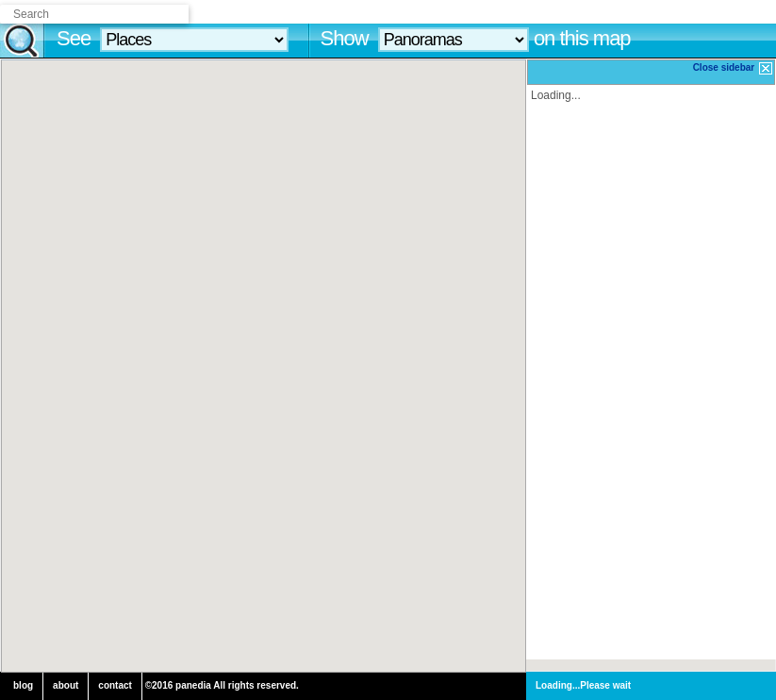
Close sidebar (734, 68)
